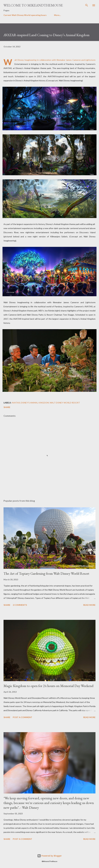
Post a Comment (22, 717)
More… (58, 15)
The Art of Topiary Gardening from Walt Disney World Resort (46, 573)
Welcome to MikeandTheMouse (33, 5)
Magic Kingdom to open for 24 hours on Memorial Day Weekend (48, 686)
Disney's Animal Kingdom (35, 403)
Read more (89, 605)
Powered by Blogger (49, 856)
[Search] (87, 5)
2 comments (20, 605)
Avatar (16, 403)
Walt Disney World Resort (65, 403)
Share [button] (7, 407)
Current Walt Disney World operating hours (25, 15)
